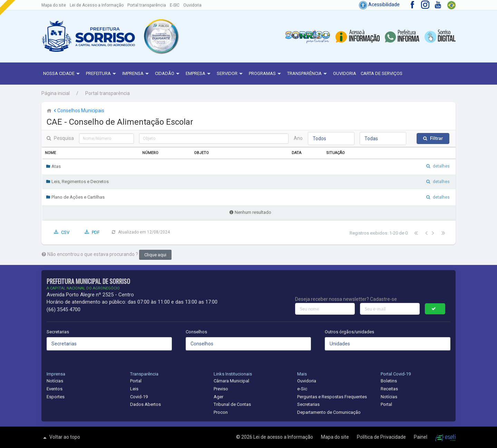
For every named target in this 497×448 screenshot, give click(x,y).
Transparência (308, 74)
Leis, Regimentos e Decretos (77, 182)
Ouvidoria (192, 5)
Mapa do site (54, 5)
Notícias (55, 381)
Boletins (389, 381)
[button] (161, 36)
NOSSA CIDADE (62, 74)
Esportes (56, 397)
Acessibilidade (379, 4)
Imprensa (136, 74)
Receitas (389, 389)
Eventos (55, 389)
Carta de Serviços (382, 73)
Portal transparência (147, 5)
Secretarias (58, 332)
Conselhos (196, 332)
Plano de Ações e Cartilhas (75, 197)
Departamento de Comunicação (329, 412)
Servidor (231, 74)
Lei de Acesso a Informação (97, 5)
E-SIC (175, 5)
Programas (266, 74)
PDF (96, 232)
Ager (218, 397)
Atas (53, 166)
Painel (421, 437)
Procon (221, 412)
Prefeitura (102, 74)
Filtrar (436, 138)
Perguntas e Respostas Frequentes (332, 397)
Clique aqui (155, 255)
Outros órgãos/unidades (349, 332)
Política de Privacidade (382, 437)
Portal (136, 381)
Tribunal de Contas (232, 404)
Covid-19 (139, 397)
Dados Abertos (145, 404)
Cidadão (168, 74)
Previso (221, 389)
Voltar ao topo (61, 438)
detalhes (441, 166)
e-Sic (302, 389)
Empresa (199, 74)
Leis (134, 389)
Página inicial (56, 93)
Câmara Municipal (231, 381)
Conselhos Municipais (78, 111)
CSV (65, 232)
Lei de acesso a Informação (284, 437)
